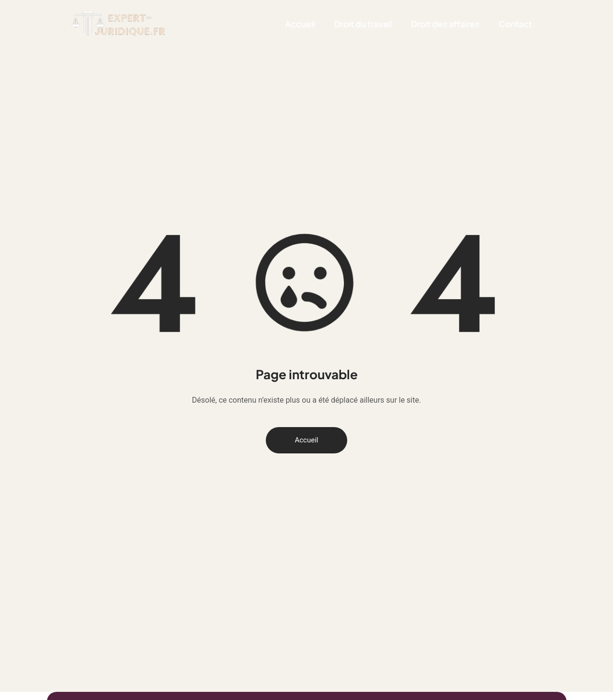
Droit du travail (363, 24)
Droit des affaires (445, 24)
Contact (515, 24)
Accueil (300, 24)
